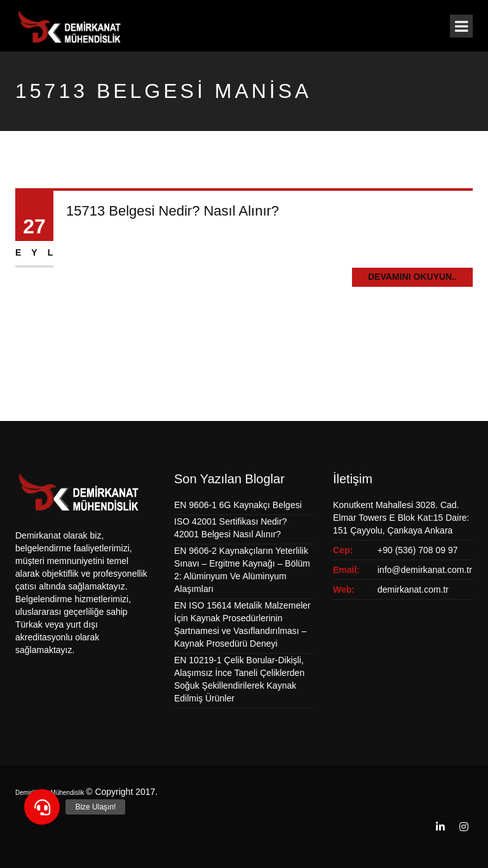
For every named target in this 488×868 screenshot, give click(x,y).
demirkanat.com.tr (413, 589)
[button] (42, 807)
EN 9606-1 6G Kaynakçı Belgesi (238, 505)
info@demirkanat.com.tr (425, 570)
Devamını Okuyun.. (412, 277)
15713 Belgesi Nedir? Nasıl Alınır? (173, 211)
